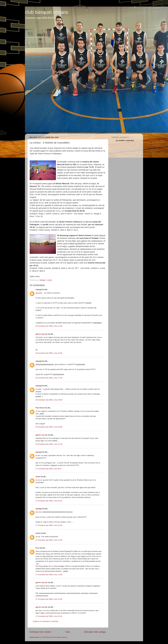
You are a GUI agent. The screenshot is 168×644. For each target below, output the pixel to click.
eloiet (38, 477)
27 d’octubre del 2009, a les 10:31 (49, 501)
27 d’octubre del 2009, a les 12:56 (49, 540)
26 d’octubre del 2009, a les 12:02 (49, 326)
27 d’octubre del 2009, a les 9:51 (48, 469)
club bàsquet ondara (46, 12)
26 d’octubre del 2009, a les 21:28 (49, 444)
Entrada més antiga (95, 632)
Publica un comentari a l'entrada (46, 621)
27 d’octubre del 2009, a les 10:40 (49, 525)
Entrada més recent (40, 632)
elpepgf (39, 289)
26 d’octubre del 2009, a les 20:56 (49, 427)
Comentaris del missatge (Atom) (54, 637)
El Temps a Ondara (125, 141)
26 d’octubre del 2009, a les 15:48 (49, 353)
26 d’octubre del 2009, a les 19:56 (49, 400)
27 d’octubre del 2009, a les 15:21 (49, 616)
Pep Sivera (40, 408)
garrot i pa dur (42, 334)
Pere (37, 548)
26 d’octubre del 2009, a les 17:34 (49, 378)
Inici (68, 632)
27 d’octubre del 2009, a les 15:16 (49, 599)
